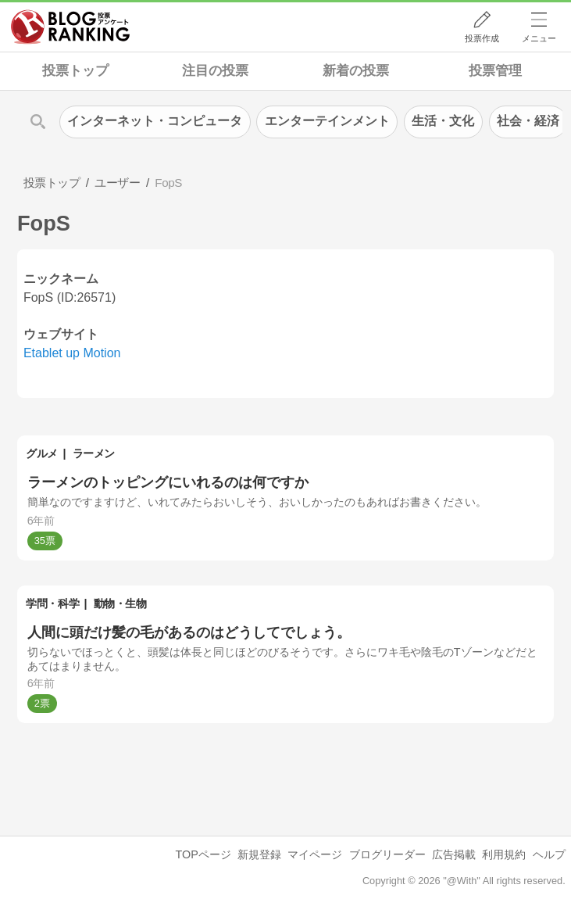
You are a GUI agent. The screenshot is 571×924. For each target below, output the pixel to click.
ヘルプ (549, 854)
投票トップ (75, 71)
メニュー (539, 38)
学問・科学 (52, 603)
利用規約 (504, 854)
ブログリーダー (387, 854)
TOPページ (203, 854)
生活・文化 (443, 121)
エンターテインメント (327, 121)
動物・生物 (120, 603)
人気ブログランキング (70, 27)
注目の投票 (215, 71)
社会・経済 (528, 121)
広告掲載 (454, 854)
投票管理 (495, 71)
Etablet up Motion (72, 353)
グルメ (42, 453)
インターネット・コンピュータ (155, 121)
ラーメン (94, 453)
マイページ (315, 854)
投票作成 (482, 38)
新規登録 (259, 854)
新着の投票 (356, 71)
